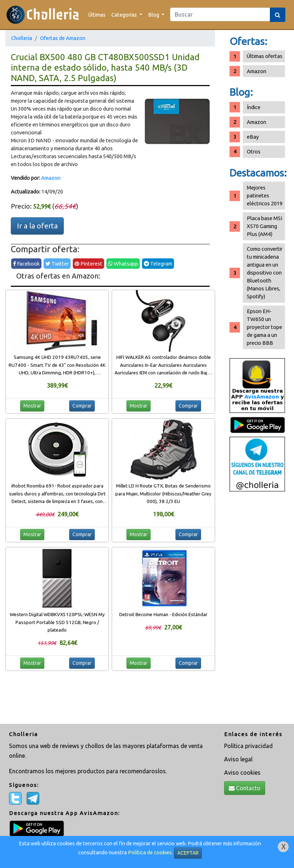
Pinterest (88, 264)
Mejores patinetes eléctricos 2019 (265, 195)
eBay (253, 137)
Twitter (57, 264)
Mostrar (32, 406)
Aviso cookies (242, 773)
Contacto (245, 788)
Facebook (26, 264)
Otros (254, 152)
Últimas (97, 15)
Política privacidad (248, 746)
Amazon (51, 178)
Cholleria (22, 38)
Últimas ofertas (265, 56)
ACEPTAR (188, 853)
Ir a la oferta (37, 226)
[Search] (220, 14)
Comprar (82, 406)
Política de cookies (150, 852)
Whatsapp (123, 264)
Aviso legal (238, 759)
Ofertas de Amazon (63, 38)
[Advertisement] (257, 609)
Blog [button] (154, 15)
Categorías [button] (125, 15)
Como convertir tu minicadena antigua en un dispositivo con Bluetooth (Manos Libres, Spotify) (265, 273)
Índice (254, 107)
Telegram (158, 264)
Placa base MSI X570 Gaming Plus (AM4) (264, 226)
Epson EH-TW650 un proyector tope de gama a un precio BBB (264, 327)
